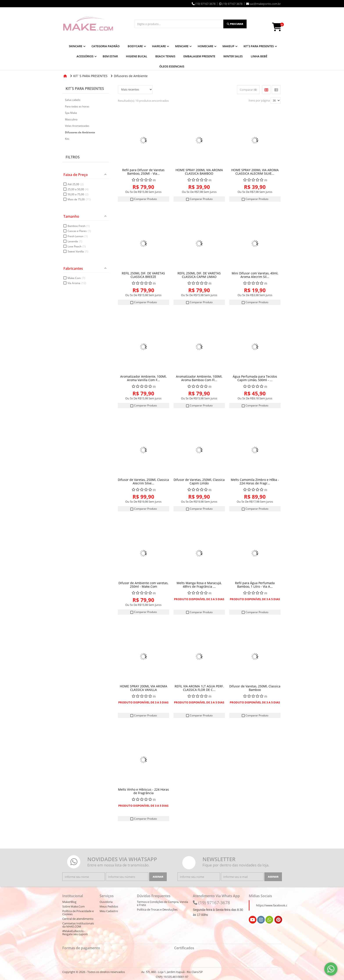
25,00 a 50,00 (78, 189)
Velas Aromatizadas (77, 126)
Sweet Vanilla (78, 251)
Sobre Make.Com (73, 906)
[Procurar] (235, 24)
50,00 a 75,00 (78, 194)
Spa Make (71, 113)
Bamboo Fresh (79, 226)
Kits (67, 139)
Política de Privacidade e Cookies (78, 913)
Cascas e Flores (79, 231)
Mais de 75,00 (79, 199)
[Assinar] (158, 877)
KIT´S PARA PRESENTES (85, 88)
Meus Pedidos (109, 906)
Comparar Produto (143, 199)
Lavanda (75, 241)
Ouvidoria (106, 902)
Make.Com (76, 278)
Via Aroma (77, 283)
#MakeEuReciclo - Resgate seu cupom (75, 933)
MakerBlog (69, 902)
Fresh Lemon (78, 236)
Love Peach (77, 246)
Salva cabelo (73, 100)
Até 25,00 (76, 184)
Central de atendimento (78, 919)
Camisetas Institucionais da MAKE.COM (78, 925)
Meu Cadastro (109, 911)
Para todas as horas (77, 106)
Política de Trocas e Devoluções (157, 909)
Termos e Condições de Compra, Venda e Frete (162, 903)
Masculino (71, 119)
